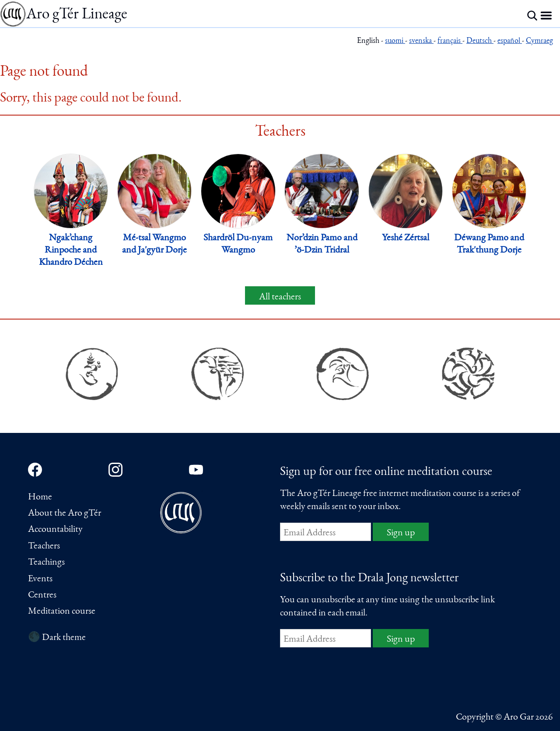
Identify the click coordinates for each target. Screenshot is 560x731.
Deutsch (480, 41)
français (450, 41)
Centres (42, 595)
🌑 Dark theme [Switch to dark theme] (57, 638)
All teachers (280, 297)
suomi (395, 41)
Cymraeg (539, 41)
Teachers (44, 546)
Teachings (46, 562)
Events (40, 579)
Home (40, 497)
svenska (421, 41)
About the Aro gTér (65, 513)
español (510, 41)
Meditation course (62, 612)
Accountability (55, 530)
